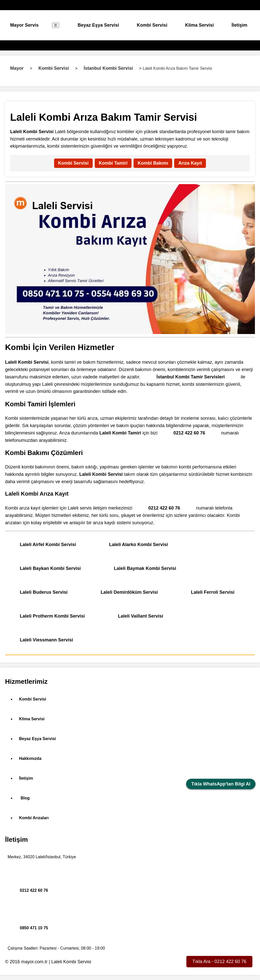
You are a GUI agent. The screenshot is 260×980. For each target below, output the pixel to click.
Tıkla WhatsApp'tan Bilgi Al (221, 784)
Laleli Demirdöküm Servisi (129, 592)
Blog (25, 798)
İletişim (239, 25)
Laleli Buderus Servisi (44, 592)
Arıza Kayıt (190, 163)
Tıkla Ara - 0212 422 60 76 (219, 961)
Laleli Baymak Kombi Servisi (145, 568)
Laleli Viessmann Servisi (46, 640)
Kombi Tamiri (113, 163)
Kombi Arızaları (34, 818)
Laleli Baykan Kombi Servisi (50, 568)
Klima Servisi (199, 25)
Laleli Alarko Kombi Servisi (139, 545)
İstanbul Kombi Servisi (108, 68)
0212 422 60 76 (189, 433)
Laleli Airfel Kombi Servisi (48, 545)
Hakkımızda (30, 758)
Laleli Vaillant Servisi (141, 616)
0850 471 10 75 (34, 928)
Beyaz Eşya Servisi (98, 25)
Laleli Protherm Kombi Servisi (52, 616)
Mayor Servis (24, 25)
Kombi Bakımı (153, 163)
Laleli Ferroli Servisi (213, 592)
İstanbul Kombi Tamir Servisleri (191, 377)
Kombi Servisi (152, 25)
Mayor (17, 68)
